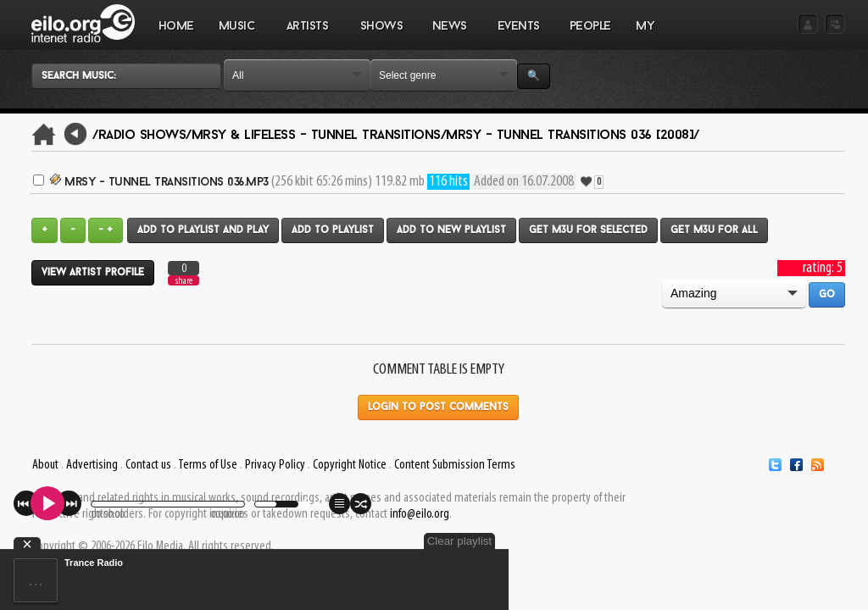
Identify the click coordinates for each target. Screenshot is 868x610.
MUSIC (237, 35)
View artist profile (93, 273)
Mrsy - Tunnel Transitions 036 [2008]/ (573, 136)
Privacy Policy (275, 465)
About (45, 465)
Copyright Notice (350, 465)
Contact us (148, 465)
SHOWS (381, 35)
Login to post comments (438, 408)
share (184, 281)
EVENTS (518, 35)
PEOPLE (590, 27)
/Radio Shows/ (142, 136)
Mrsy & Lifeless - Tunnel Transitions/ (319, 136)
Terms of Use (208, 465)
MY (647, 35)
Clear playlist (459, 541)
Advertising (92, 465)
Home (176, 27)
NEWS (449, 35)
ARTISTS (308, 35)
